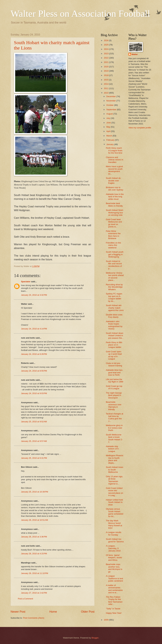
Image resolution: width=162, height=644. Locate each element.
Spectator (26, 282)
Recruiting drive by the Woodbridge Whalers (114, 287)
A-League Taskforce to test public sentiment (114, 578)
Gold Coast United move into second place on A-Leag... (114, 492)
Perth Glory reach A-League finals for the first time (114, 150)
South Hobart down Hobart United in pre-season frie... (115, 336)
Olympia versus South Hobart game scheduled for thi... (114, 513)
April (109, 131)
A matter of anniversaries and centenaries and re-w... (114, 589)
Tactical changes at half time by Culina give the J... (115, 417)
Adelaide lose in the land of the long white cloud (115, 197)
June (109, 123)
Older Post (88, 612)
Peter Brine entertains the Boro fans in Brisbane (113, 235)
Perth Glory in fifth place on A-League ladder (114, 345)
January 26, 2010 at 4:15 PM (34, 554)
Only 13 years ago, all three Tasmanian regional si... (114, 480)
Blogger (95, 638)
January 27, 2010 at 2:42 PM (34, 593)
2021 (106, 62)
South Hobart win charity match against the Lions (115, 308)
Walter (135, 54)
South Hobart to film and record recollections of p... (114, 265)
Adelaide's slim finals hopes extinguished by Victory (114, 325)
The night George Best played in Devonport (114, 395)
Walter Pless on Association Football (80, 14)
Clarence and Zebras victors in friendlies (114, 160)
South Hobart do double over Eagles (113, 181)
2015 (106, 80)
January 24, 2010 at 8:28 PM (34, 354)
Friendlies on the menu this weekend (113, 245)
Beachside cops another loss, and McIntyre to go (114, 568)
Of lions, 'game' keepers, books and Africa (114, 558)
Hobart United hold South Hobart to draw (114, 502)
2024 (106, 49)
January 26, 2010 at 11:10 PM (35, 573)
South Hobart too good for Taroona (115, 540)
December (111, 96)
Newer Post (18, 612)
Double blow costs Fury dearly (114, 316)
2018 (106, 75)
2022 (106, 58)
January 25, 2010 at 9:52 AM (34, 422)
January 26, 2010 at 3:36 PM (34, 537)
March (109, 136)
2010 (106, 93)
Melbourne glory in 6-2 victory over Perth (114, 428)
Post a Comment (25, 599)
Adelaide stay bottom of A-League (112, 449)
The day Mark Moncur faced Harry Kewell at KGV (114, 524)
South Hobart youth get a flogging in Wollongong (115, 254)
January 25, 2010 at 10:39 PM (35, 492)
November (111, 101)
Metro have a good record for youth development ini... (114, 170)
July (108, 118)
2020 (106, 67)
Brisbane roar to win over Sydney (114, 189)
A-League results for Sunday (114, 533)
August (110, 114)
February (111, 140)
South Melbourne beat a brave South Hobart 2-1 (114, 438)
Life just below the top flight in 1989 (115, 381)
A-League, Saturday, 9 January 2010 (113, 548)
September (112, 110)
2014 (106, 84)
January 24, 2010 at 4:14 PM (34, 329)
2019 (106, 71)
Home (53, 612)
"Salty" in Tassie (113, 609)
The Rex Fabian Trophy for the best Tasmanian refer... (114, 601)
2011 (106, 88)
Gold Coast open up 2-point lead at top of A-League (114, 355)
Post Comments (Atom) (34, 618)
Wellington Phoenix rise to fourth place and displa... (115, 459)
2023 (106, 54)
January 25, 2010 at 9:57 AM (34, 441)
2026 (106, 40)
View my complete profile (140, 128)
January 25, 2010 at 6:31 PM (34, 458)
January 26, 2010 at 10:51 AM (34, 520)
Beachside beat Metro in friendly (114, 205)
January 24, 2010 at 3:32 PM (34, 295)
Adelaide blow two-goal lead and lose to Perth (114, 372)
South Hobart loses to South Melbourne (115, 470)
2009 (106, 620)
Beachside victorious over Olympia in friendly (114, 406)
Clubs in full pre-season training (114, 364)
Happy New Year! (114, 613)
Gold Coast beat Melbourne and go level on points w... (114, 223)
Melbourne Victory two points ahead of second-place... (115, 277)
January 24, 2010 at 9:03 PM (34, 393)
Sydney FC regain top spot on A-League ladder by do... (114, 297)
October (110, 105)
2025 (106, 45)
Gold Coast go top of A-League (114, 387)
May (109, 127)
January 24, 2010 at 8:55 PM (34, 371)
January (110, 144)
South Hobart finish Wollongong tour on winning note (115, 213)
